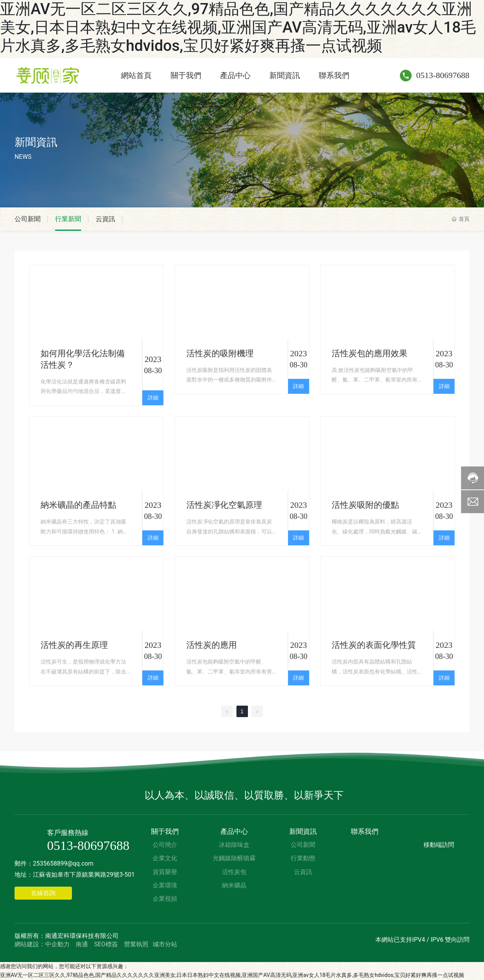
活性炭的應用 (212, 645)
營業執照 (136, 944)
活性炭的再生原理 (74, 645)
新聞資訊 (36, 142)
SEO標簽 (106, 944)
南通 (82, 944)
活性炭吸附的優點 (365, 505)
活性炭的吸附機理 (220, 354)
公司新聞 (28, 219)
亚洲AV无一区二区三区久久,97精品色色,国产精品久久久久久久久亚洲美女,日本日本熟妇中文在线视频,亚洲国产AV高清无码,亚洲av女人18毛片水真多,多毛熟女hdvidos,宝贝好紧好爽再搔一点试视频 (238, 27)
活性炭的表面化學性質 (374, 645)
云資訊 (109, 219)
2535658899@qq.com (63, 864)
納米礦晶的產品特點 (78, 505)
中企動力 (57, 944)
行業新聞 (70, 219)
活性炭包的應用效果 (370, 354)
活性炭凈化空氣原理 (224, 505)
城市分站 (165, 944)
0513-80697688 (443, 75)
